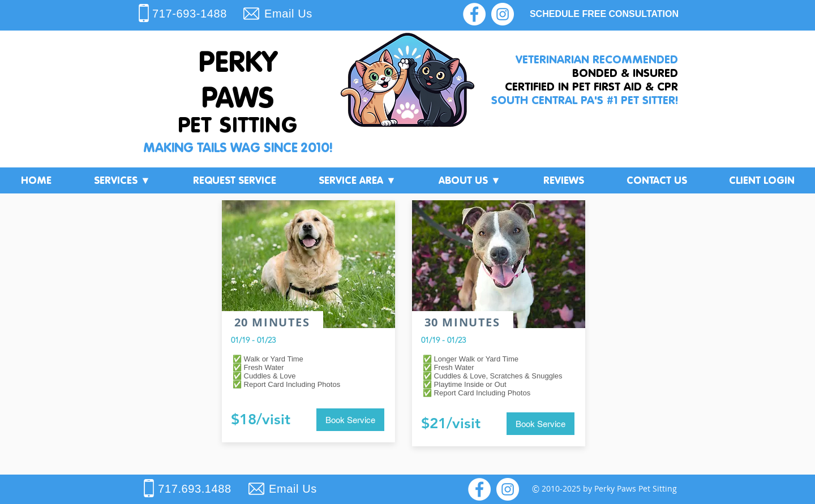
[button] (122, 180)
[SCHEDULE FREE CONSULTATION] (604, 14)
